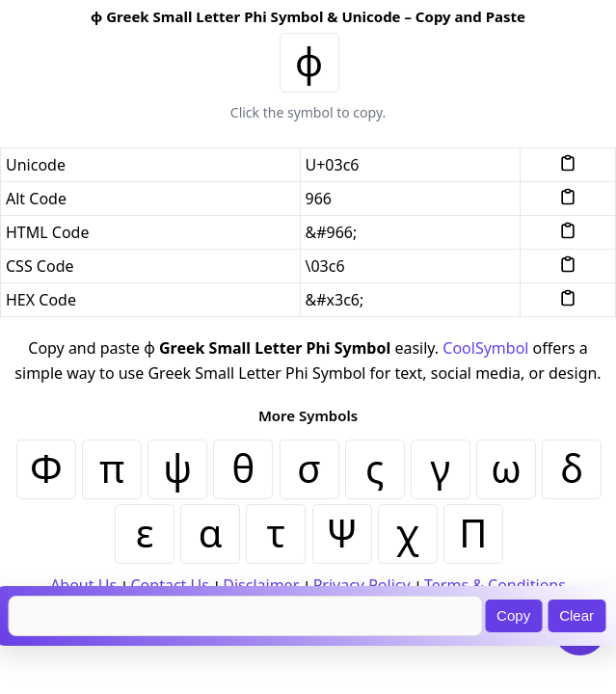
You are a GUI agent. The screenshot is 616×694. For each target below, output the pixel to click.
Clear (576, 615)
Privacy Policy (362, 585)
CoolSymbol (485, 348)
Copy (513, 615)
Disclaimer (261, 585)
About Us (83, 585)
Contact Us (169, 585)
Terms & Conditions (495, 585)
